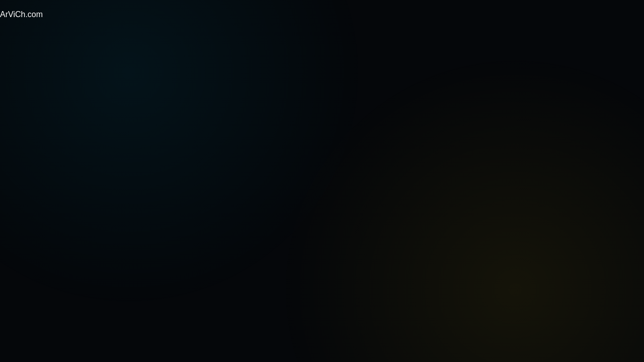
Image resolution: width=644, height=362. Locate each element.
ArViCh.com (21, 14)
